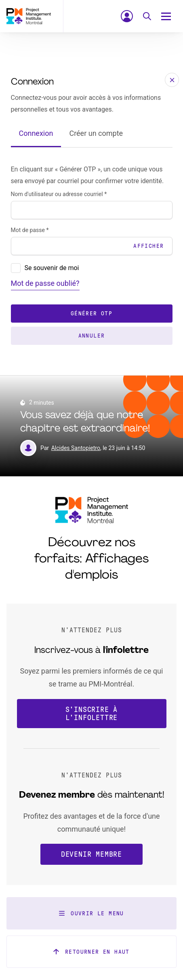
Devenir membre (91, 854)
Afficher (148, 246)
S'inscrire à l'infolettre (92, 714)
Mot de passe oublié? (45, 283)
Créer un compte (96, 133)
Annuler (92, 336)
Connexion (36, 133)
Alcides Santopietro (76, 448)
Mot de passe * (30, 230)
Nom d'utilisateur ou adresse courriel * (59, 194)
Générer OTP (91, 314)
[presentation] (16, 268)
